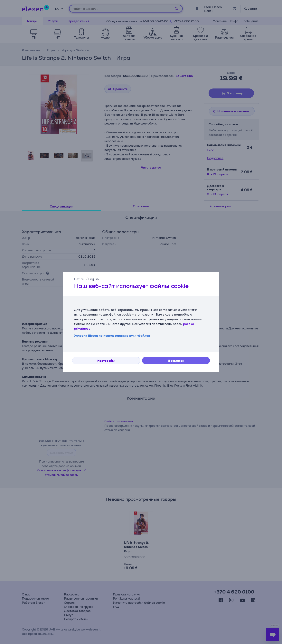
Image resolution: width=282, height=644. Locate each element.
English (94, 279)
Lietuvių (80, 279)
